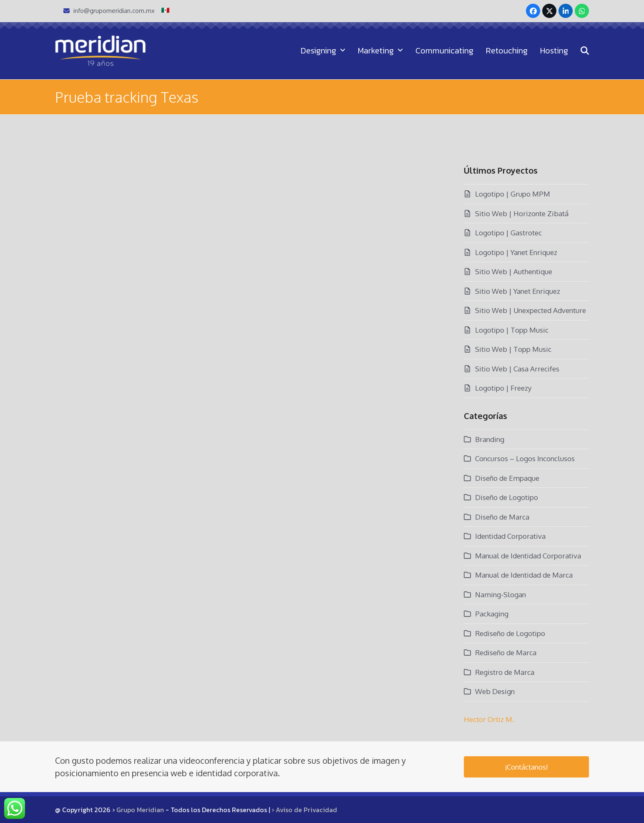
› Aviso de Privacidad (304, 810)
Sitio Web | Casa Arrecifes (517, 369)
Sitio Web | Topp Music (513, 349)
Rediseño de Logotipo (510, 633)
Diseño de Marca (502, 517)
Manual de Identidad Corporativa (528, 556)
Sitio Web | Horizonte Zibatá (522, 213)
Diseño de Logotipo (507, 497)
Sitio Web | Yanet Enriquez (518, 291)
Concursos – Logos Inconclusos (525, 458)
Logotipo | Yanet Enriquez (516, 252)
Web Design (495, 691)
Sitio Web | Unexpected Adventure (531, 310)
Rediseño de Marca (506, 653)
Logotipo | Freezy (503, 388)
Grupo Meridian (140, 810)
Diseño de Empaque (507, 478)
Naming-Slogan (501, 595)
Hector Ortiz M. (489, 719)
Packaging (492, 614)
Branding (490, 439)
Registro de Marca (505, 672)
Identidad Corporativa (510, 536)
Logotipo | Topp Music (512, 330)
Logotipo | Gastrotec (508, 233)
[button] (585, 50)
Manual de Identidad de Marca (524, 575)
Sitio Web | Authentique (514, 271)
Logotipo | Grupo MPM (513, 194)
